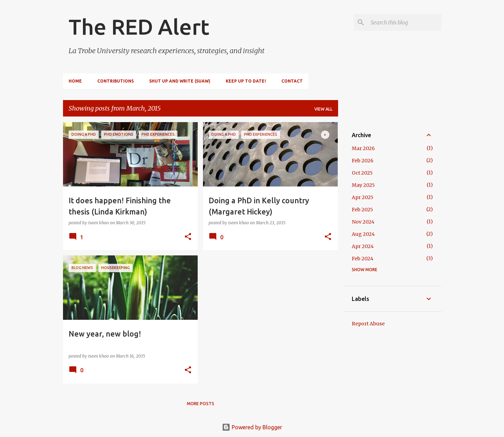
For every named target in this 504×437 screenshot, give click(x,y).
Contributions (115, 81)
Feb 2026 (363, 161)
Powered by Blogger (252, 427)
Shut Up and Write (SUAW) (180, 81)
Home (75, 81)
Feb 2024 (363, 259)
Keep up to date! (246, 81)
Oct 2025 (362, 173)
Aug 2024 (363, 234)
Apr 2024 (363, 246)
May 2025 (363, 185)
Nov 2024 (363, 222)
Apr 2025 (363, 197)
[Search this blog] (405, 22)
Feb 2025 (362, 210)
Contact (292, 81)
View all (323, 109)
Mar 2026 (363, 148)
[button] (188, 237)
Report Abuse (368, 324)
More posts (201, 404)
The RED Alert (139, 27)
